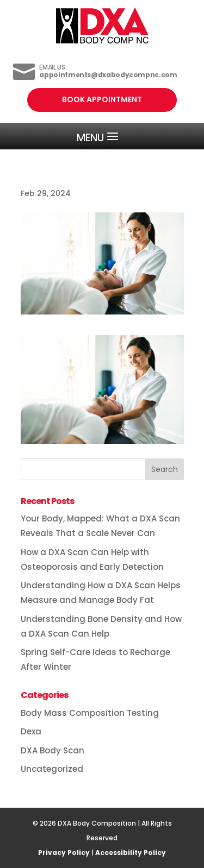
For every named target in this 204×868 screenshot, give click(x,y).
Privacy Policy (64, 853)
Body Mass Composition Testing (90, 713)
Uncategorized (52, 769)
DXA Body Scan (52, 750)
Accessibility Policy (131, 853)
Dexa (31, 731)
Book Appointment (102, 99)
